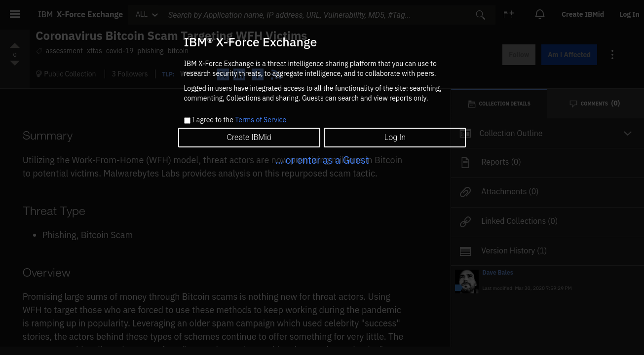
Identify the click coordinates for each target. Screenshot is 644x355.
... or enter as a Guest (322, 160)
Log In (395, 137)
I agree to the (239, 120)
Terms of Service (261, 120)
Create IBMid (249, 137)
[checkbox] (187, 121)
